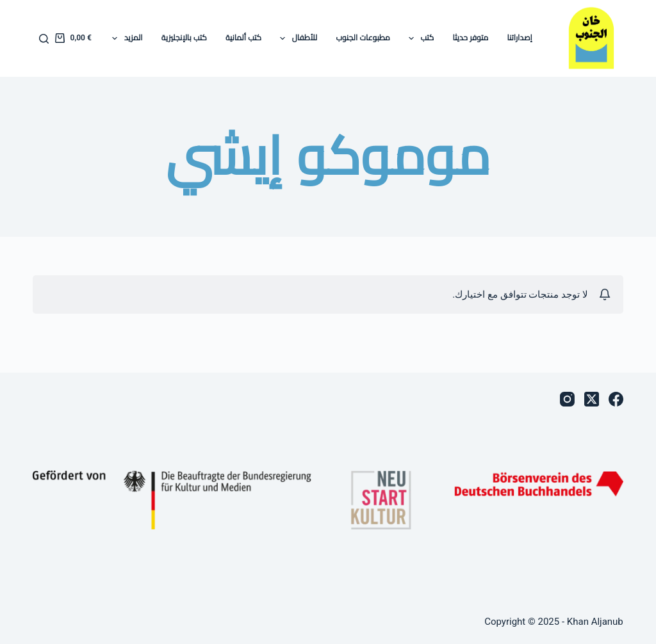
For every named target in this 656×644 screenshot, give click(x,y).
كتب (419, 38)
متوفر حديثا (470, 38)
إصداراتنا (519, 38)
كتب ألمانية (243, 38)
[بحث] (44, 39)
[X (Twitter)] (592, 399)
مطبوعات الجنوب (363, 38)
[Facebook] (616, 399)
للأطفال (296, 38)
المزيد (125, 38)
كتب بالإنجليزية (184, 38)
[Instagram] (567, 399)
